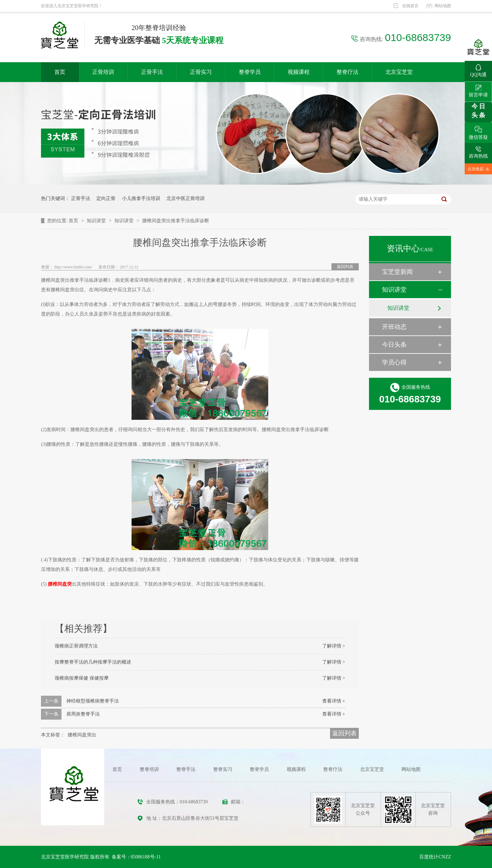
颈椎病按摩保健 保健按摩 (82, 678)
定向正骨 (106, 198)
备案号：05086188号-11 (136, 857)
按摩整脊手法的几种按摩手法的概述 (93, 662)
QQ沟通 (478, 69)
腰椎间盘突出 (82, 735)
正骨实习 (201, 72)
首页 (60, 72)
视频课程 (299, 72)
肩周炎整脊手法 (83, 714)
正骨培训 (103, 72)
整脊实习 (223, 769)
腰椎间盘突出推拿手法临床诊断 (176, 221)
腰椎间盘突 (60, 584)
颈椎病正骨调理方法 (76, 646)
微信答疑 (478, 131)
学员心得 (394, 362)
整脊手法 (186, 769)
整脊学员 (250, 72)
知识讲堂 (97, 221)
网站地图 (443, 6)
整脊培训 (149, 769)
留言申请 (478, 89)
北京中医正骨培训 (186, 198)
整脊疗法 (347, 72)
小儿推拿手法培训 (141, 198)
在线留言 (410, 6)
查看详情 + (334, 701)
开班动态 (394, 327)
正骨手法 (152, 72)
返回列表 (345, 267)
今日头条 (394, 345)
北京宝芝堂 (399, 72)
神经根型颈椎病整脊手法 (93, 701)
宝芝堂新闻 (397, 272)
